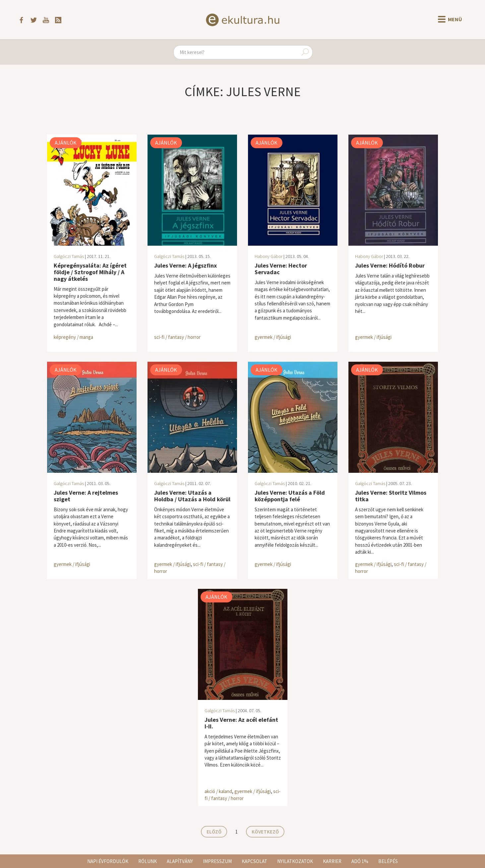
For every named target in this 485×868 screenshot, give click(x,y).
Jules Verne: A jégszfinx (185, 265)
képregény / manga (73, 337)
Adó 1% (360, 861)
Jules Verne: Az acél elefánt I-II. (241, 723)
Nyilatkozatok (295, 861)
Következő (265, 832)
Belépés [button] (388, 861)
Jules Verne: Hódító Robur (390, 265)
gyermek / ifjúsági (273, 337)
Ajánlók (66, 143)
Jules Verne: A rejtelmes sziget (86, 496)
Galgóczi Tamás (69, 256)
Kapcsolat (254, 861)
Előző (214, 832)
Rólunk (148, 861)
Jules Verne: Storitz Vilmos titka (391, 496)
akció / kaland (218, 791)
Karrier (332, 861)
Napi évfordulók (108, 861)
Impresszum (217, 861)
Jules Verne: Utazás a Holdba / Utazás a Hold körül (192, 496)
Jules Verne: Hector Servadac (281, 269)
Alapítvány (180, 861)
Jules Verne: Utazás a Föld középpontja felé (290, 496)
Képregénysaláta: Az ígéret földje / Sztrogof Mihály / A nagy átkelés (90, 272)
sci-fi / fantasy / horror (177, 337)
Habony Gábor (269, 256)
